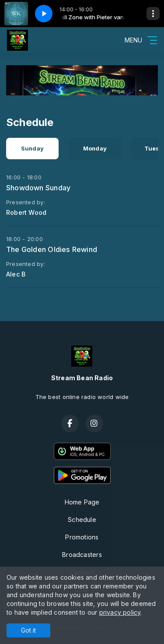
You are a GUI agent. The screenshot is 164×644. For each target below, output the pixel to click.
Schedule (82, 520)
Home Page (82, 502)
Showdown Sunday (38, 188)
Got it (28, 630)
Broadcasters (82, 555)
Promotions (82, 537)
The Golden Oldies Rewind (52, 249)
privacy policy (120, 612)
